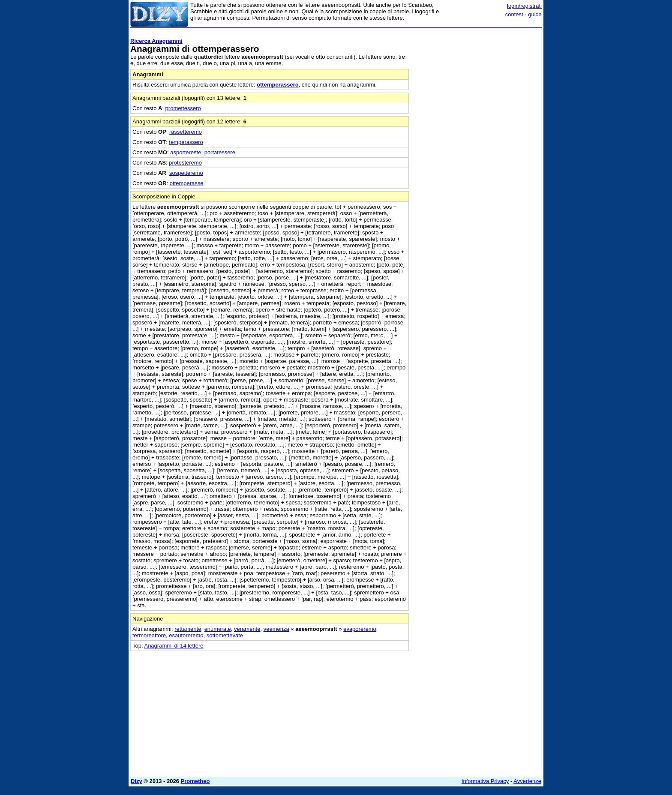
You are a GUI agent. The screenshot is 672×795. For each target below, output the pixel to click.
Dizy (136, 781)
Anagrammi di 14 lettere (174, 646)
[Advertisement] (477, 160)
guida (535, 14)
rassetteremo (186, 132)
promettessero (183, 108)
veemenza (276, 629)
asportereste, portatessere (203, 152)
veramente (247, 629)
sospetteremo (186, 173)
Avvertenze (527, 781)
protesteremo (185, 163)
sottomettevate (225, 635)
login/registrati (524, 6)
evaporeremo (360, 629)
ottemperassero (278, 85)
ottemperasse (187, 183)
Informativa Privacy (485, 781)
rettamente (188, 629)
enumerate (218, 629)
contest (514, 14)
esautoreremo (186, 635)
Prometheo (195, 781)
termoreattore (149, 635)
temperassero (186, 142)
